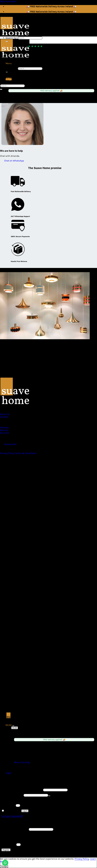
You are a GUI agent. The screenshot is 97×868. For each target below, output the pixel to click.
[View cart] (9, 725)
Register (6, 850)
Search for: (11, 68)
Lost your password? (12, 816)
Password (12, 795)
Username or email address (22, 790)
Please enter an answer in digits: (19, 800)
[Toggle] (13, 726)
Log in (25, 811)
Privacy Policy (82, 859)
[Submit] (7, 42)
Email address (15, 829)
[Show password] (49, 796)
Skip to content (8, 1)
